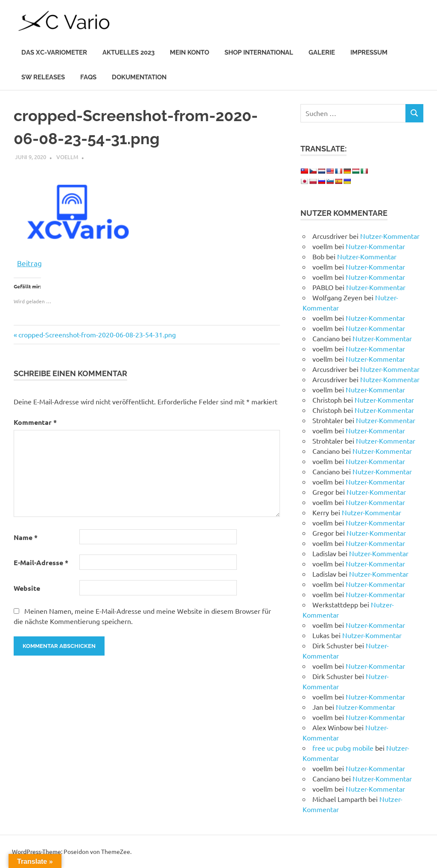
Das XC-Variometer (54, 52)
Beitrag (29, 262)
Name (26, 537)
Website (27, 588)
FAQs (88, 77)
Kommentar (35, 422)
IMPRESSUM (369, 52)
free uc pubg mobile (343, 748)
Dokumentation (139, 77)
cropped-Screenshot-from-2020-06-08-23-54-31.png (97, 334)
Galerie (322, 52)
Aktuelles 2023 (128, 52)
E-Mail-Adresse (41, 562)
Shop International (259, 52)
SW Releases (43, 77)
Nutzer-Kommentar (390, 236)
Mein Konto (189, 52)
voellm (67, 157)
